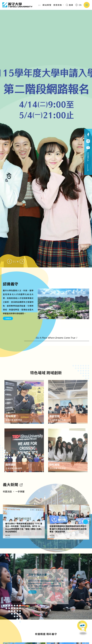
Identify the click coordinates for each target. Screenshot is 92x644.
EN (79, 5)
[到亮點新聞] (21, 495)
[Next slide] (22, 261)
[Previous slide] (10, 261)
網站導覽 (47, 5)
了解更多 (8, 318)
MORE (8, 546)
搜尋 (70, 5)
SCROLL (88, 162)
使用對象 (59, 5)
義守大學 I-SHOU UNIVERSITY (17, 5)
